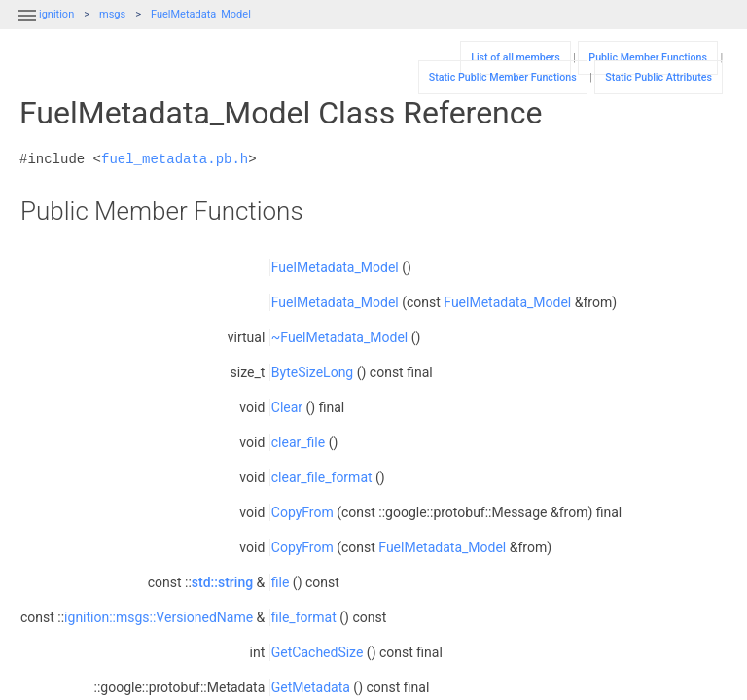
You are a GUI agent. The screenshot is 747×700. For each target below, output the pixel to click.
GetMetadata (311, 687)
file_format (304, 617)
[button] (27, 27)
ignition (56, 14)
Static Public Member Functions (503, 77)
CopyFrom (302, 512)
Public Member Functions (648, 58)
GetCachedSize (318, 652)
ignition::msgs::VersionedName (159, 617)
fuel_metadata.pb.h (175, 159)
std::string (222, 582)
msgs (112, 14)
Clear (287, 407)
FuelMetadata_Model (201, 14)
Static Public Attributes (658, 77)
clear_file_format (322, 477)
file (281, 582)
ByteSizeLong (312, 372)
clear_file (298, 442)
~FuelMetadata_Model (339, 337)
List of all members (516, 58)
